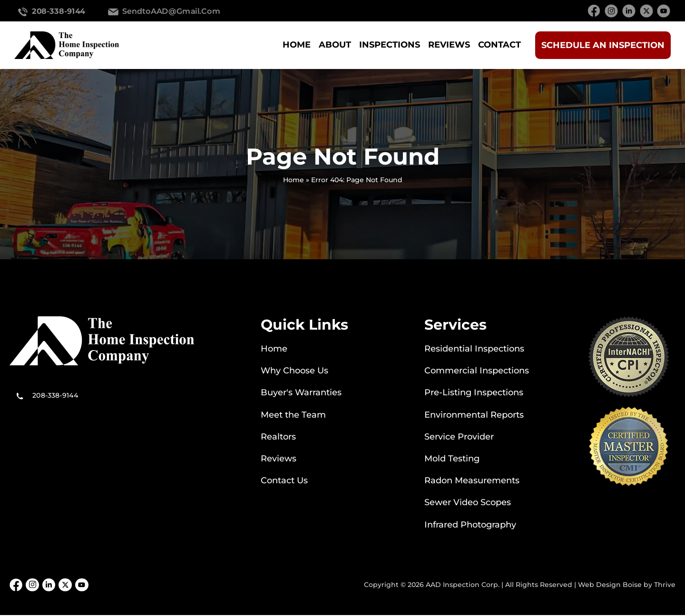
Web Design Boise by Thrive (627, 585)
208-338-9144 (59, 11)
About (335, 45)
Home (297, 45)
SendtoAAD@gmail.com (171, 11)
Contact (499, 45)
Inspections (390, 45)
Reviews (449, 45)
